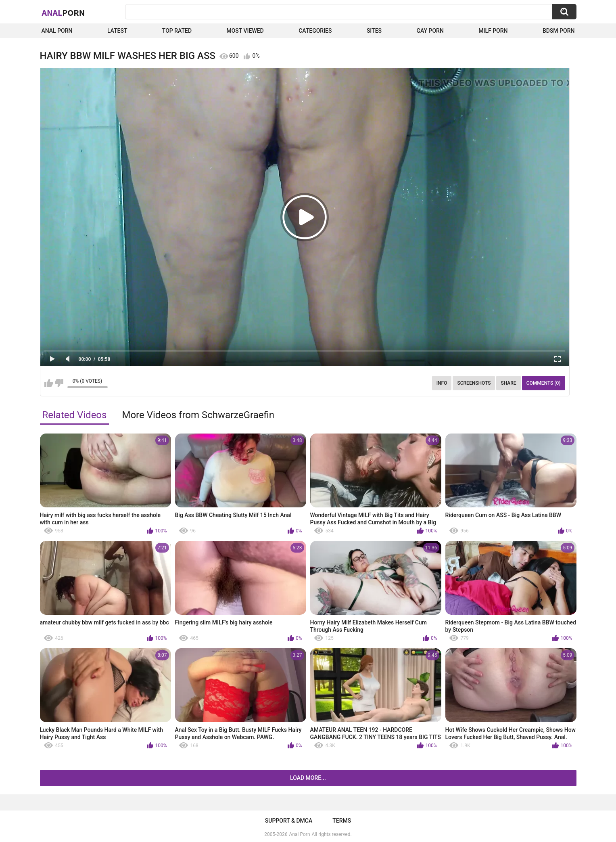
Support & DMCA (289, 821)
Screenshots (474, 383)
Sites (374, 31)
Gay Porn (430, 31)
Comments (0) (544, 383)
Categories (315, 31)
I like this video (49, 383)
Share (508, 383)
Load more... (308, 778)
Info (442, 383)
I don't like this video (59, 383)
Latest (117, 31)
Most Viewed (245, 31)
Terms (342, 821)
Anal (64, 13)
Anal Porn (57, 31)
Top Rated (177, 31)
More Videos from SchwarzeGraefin (198, 415)
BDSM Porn (559, 31)
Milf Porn (493, 31)
